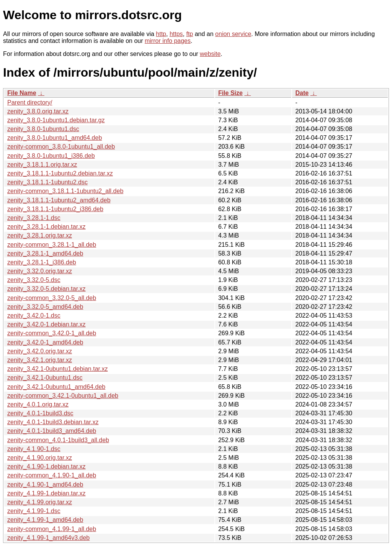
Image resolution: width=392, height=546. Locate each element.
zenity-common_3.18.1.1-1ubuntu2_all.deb (65, 191)
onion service (233, 34)
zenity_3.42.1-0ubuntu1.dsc (45, 378)
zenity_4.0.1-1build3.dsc (40, 413)
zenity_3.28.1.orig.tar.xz (40, 235)
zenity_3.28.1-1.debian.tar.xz (47, 227)
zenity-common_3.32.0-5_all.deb (52, 298)
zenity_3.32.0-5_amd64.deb (45, 307)
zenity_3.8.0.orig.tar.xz (38, 111)
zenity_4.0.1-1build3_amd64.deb (52, 431)
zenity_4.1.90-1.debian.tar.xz (47, 466)
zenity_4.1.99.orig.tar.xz (40, 502)
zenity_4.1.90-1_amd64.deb (45, 485)
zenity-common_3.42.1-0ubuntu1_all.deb (63, 396)
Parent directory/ (30, 102)
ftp (189, 34)
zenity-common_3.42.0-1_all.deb (52, 333)
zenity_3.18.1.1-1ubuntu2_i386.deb (55, 209)
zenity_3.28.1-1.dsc (34, 218)
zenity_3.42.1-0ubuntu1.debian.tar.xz (57, 369)
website (210, 54)
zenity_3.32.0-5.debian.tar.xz (47, 289)
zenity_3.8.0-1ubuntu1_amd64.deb (55, 138)
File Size (230, 93)
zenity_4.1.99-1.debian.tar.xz (47, 493)
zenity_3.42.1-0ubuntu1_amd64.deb (56, 387)
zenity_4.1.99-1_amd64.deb (45, 520)
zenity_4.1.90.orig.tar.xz (40, 458)
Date (302, 93)
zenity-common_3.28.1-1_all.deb (52, 245)
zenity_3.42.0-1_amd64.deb (45, 342)
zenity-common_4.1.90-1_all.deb (52, 475)
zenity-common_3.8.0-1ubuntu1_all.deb (61, 147)
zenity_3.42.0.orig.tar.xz (40, 351)
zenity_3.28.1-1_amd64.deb (45, 253)
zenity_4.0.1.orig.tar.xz (38, 404)
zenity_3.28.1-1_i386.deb (42, 262)
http (161, 34)
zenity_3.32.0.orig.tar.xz (40, 271)
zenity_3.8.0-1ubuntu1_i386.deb (51, 156)
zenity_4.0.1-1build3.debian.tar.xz (53, 422)
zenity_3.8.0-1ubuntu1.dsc (43, 129)
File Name (22, 93)
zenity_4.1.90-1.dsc (34, 449)
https (176, 34)
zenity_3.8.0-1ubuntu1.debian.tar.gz (56, 120)
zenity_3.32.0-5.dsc (34, 280)
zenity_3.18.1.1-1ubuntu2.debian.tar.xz (60, 173)
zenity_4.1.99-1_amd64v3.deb (48, 538)
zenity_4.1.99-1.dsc (34, 511)
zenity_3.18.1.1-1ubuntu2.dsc (47, 182)
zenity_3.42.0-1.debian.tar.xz (47, 324)
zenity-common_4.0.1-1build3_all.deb (58, 440)
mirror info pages (168, 41)
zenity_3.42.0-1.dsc (34, 316)
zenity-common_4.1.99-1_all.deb (52, 529)
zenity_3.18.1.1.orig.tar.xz (42, 165)
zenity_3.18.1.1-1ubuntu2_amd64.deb (59, 200)
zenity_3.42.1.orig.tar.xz (40, 360)
